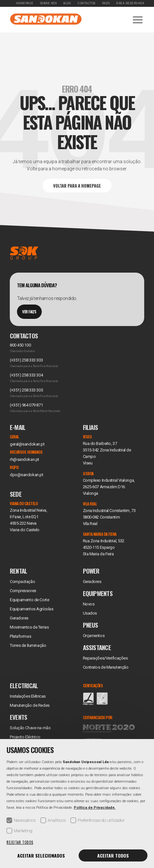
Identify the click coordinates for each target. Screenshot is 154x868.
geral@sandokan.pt (27, 444)
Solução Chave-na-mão (30, 728)
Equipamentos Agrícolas (31, 609)
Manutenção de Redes (30, 705)
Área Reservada (130, 3)
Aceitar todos (113, 855)
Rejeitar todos (20, 842)
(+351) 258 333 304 (26, 375)
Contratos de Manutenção (106, 667)
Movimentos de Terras (29, 627)
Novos (89, 604)
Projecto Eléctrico (25, 737)
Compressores (23, 591)
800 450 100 (20, 345)
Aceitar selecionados (41, 855)
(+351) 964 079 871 (26, 405)
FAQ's (106, 3)
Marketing (19, 831)
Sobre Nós (49, 3)
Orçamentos (94, 636)
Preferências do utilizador (98, 820)
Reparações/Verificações (105, 658)
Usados (90, 613)
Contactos (87, 3)
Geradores (19, 618)
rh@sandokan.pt (24, 459)
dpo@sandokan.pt (26, 475)
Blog (67, 3)
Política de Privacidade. (95, 808)
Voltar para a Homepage (77, 186)
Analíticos (53, 820)
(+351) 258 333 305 (26, 390)
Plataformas (20, 636)
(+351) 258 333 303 (26, 360)
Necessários (21, 820)
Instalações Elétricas (28, 696)
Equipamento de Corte (29, 600)
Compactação (22, 582)
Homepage (25, 3)
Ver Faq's (29, 312)
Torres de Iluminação (28, 645)
